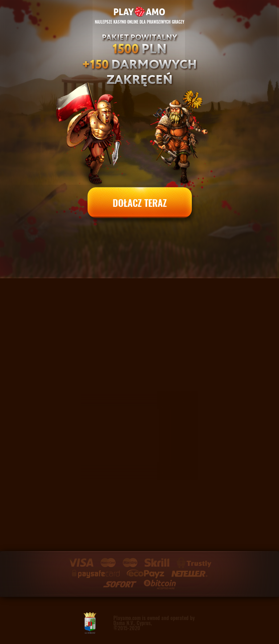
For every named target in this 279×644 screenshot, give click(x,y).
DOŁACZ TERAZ (140, 203)
